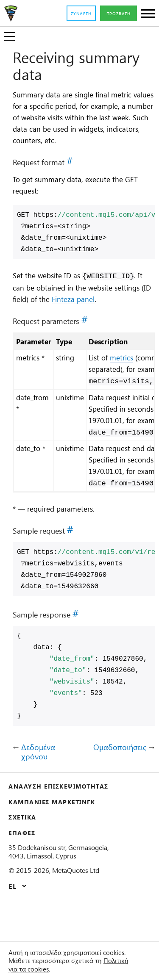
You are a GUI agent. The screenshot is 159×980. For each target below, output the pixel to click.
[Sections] (148, 14)
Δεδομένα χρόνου (40, 791)
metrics (137, 372)
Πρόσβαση (116, 14)
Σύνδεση (74, 14)
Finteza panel (124, 313)
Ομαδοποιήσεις (117, 786)
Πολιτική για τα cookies (56, 969)
